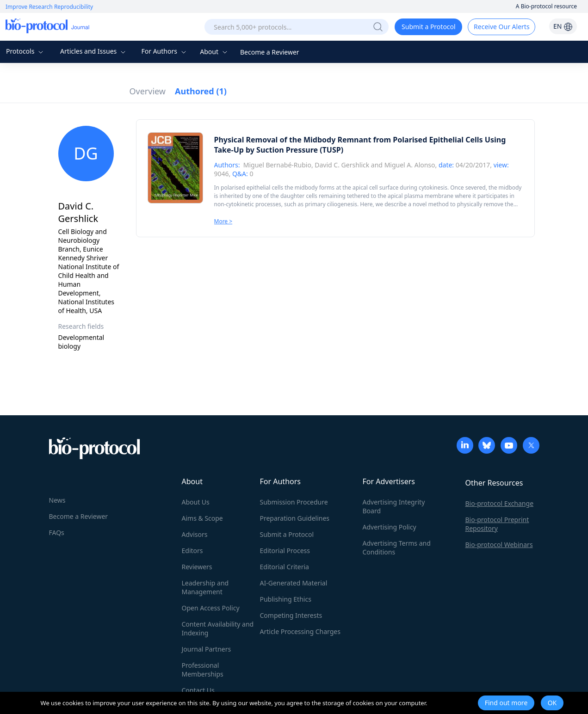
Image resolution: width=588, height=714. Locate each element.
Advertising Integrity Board (394, 506)
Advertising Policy (390, 527)
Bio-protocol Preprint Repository (497, 524)
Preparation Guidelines (295, 518)
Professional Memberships (203, 670)
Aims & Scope (202, 518)
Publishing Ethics (286, 599)
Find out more (506, 703)
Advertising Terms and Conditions (397, 548)
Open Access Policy (211, 608)
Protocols (26, 51)
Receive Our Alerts (501, 27)
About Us (196, 502)
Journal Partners (207, 649)
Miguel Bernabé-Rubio (277, 165)
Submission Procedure (294, 502)
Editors (192, 551)
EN (563, 26)
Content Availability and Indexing (218, 628)
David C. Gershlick (342, 165)
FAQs (57, 532)
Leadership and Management (205, 587)
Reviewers (197, 567)
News (57, 500)
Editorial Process (285, 551)
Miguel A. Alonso (410, 165)
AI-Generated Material (294, 583)
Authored (201, 91)
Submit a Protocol (429, 27)
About (214, 52)
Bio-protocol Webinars (499, 545)
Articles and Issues (94, 51)
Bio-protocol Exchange (500, 503)
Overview (148, 91)
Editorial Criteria (285, 567)
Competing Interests (291, 615)
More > (223, 221)
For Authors (164, 51)
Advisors (195, 534)
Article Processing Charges (300, 631)
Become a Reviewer (270, 52)
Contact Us (198, 690)
